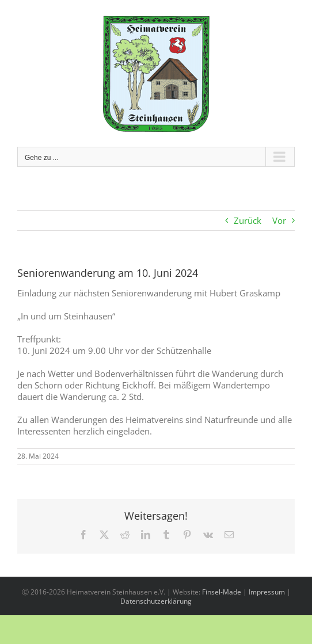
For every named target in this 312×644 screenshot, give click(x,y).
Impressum (267, 592)
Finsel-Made (222, 592)
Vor (279, 220)
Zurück (248, 220)
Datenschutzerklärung (156, 601)
